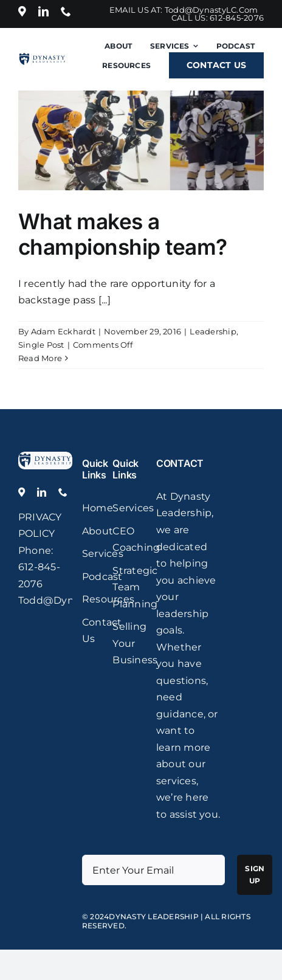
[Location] (22, 11)
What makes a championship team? (123, 234)
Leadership (213, 331)
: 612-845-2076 (39, 567)
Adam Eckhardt (63, 331)
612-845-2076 (237, 18)
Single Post (41, 345)
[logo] (45, 456)
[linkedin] (43, 11)
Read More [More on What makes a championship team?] (40, 358)
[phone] (66, 11)
